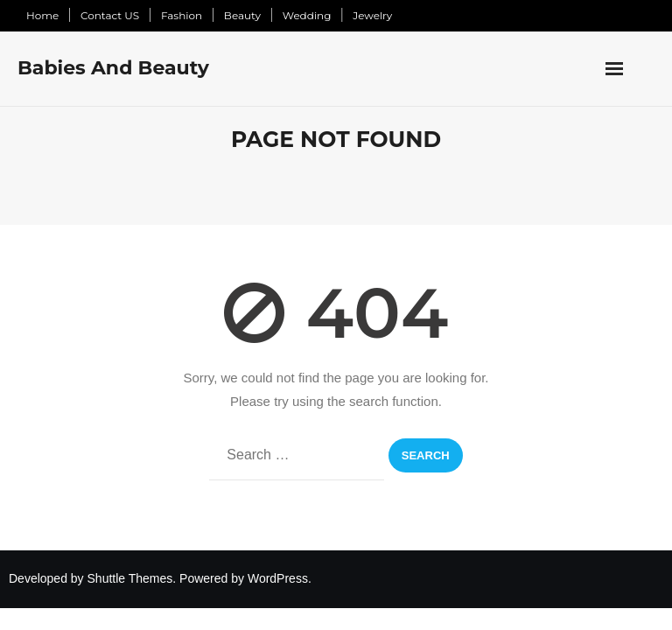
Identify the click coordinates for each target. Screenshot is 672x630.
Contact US (110, 15)
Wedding (307, 15)
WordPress (278, 578)
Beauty (242, 15)
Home (42, 15)
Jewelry (372, 15)
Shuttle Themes (130, 578)
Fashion (182, 15)
